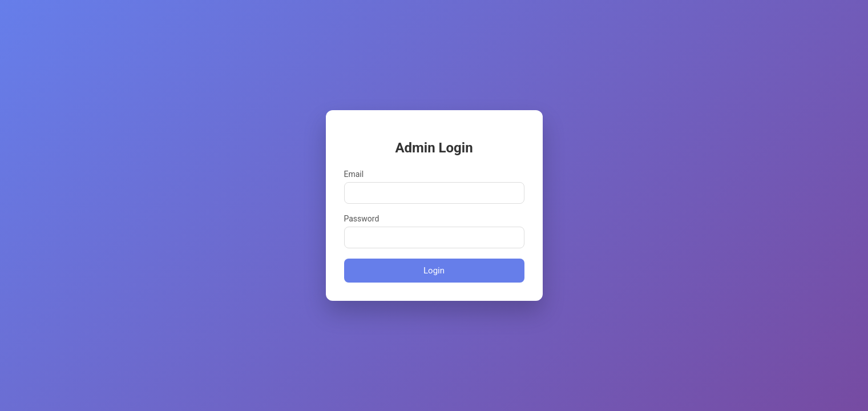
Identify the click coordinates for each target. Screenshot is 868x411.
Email (354, 174)
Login (434, 271)
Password (362, 219)
